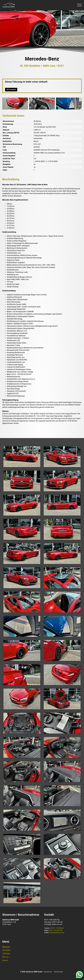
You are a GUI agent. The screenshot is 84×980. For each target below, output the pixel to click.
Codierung (6, 953)
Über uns (5, 957)
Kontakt (5, 960)
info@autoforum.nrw (57, 933)
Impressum (48, 972)
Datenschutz (59, 972)
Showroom (6, 947)
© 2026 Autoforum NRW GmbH (31, 972)
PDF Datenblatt (11, 90)
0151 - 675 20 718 (56, 930)
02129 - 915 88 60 (57, 928)
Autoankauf (6, 950)
